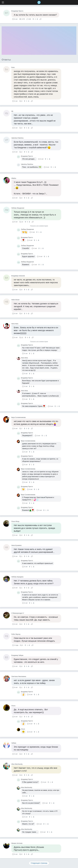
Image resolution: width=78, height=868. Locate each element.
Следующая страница (39, 863)
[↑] (33, 19)
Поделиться (41, 19)
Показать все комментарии (39, 226)
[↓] (37, 19)
